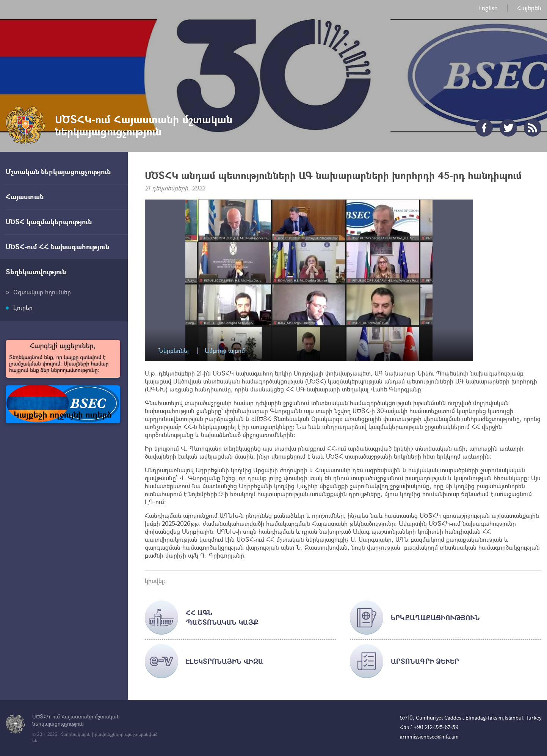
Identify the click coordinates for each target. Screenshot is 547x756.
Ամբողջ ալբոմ (225, 351)
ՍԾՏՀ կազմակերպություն (49, 222)
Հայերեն (529, 8)
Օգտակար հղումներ (42, 292)
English (488, 8)
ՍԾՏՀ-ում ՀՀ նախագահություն (57, 247)
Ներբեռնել (174, 351)
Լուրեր (23, 307)
